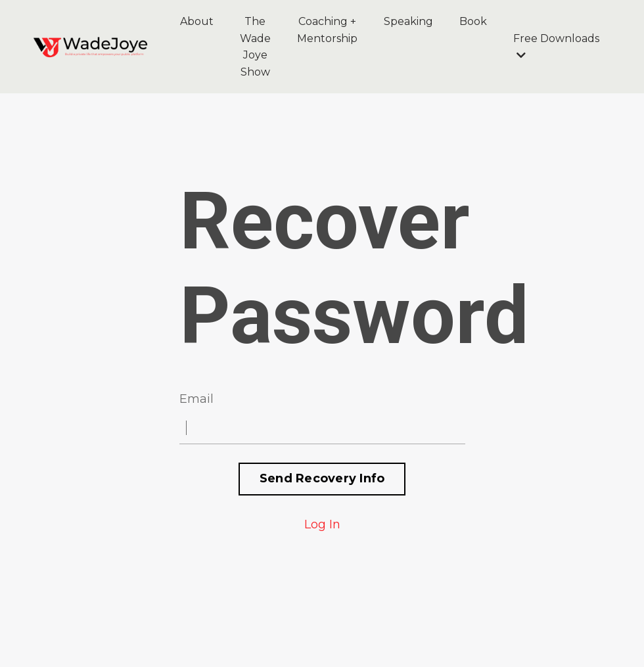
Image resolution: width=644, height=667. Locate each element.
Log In (322, 524)
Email (196, 399)
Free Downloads (556, 47)
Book (473, 21)
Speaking (408, 21)
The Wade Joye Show (255, 47)
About (197, 21)
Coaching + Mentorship (327, 30)
